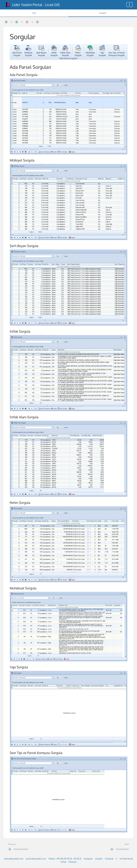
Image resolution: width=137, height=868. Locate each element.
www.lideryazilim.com (14, 859)
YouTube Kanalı (126, 859)
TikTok (63, 862)
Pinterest (73, 862)
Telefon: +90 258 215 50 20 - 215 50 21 (65, 859)
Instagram (88, 859)
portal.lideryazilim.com (36, 859)
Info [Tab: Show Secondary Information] (34, 13)
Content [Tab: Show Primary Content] (103, 13)
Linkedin (99, 859)
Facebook (109, 859)
